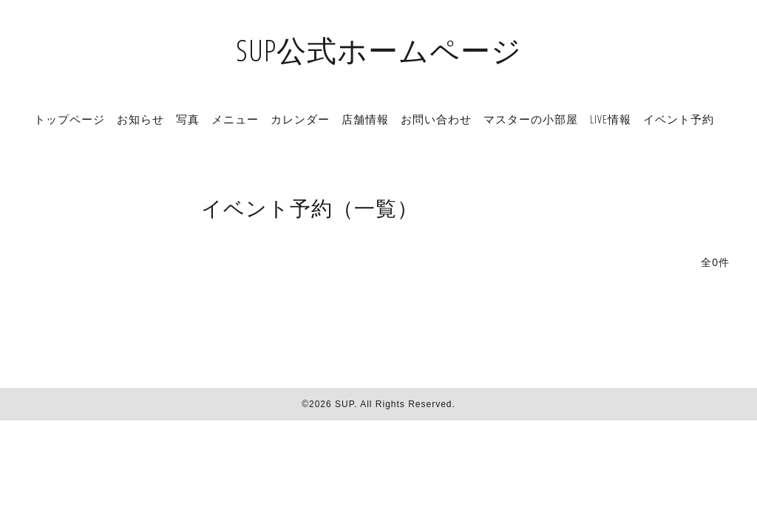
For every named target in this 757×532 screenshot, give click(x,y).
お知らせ (140, 119)
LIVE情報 (611, 119)
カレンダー (300, 119)
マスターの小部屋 (531, 119)
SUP (344, 404)
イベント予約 (679, 119)
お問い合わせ (436, 119)
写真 (188, 119)
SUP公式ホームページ (379, 50)
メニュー (235, 119)
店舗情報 (365, 119)
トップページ (69, 119)
